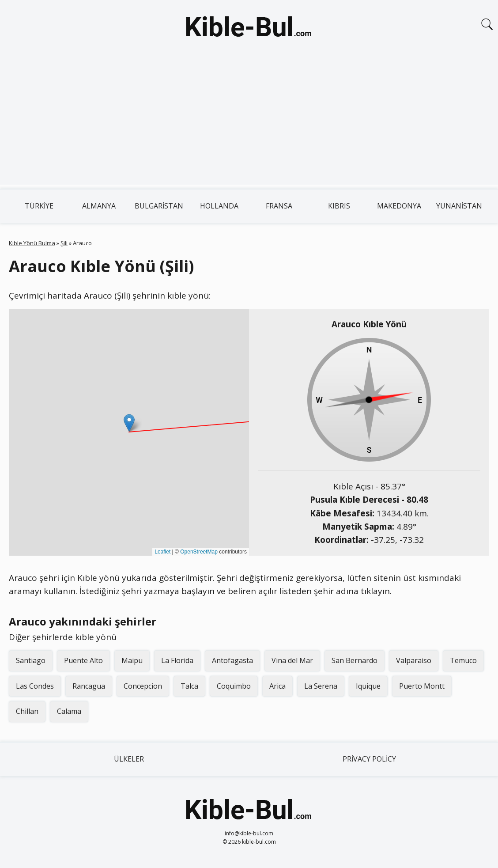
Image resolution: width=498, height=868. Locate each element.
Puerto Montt (422, 686)
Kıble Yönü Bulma (32, 243)
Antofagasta (232, 660)
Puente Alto (83, 660)
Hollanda (219, 206)
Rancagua (89, 686)
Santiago (31, 660)
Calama (69, 711)
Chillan (27, 711)
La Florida (177, 660)
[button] (129, 423)
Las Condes (35, 686)
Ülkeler (129, 759)
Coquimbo (234, 686)
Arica (277, 686)
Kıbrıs (339, 206)
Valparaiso (414, 660)
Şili (64, 243)
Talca (189, 686)
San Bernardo (355, 660)
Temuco (463, 660)
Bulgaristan (159, 206)
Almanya (99, 206)
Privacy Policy (369, 759)
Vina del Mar (292, 660)
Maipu (132, 660)
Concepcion (143, 686)
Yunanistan (459, 206)
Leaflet (162, 552)
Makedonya (399, 206)
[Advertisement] (249, 123)
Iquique (368, 686)
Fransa (279, 206)
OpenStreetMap (199, 552)
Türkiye (39, 206)
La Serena (321, 686)
